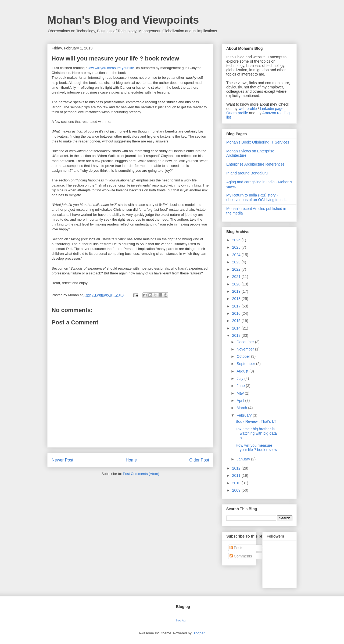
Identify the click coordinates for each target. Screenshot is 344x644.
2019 (237, 291)
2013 (237, 335)
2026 (237, 240)
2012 (237, 468)
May (241, 393)
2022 (237, 269)
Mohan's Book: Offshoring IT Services (258, 142)
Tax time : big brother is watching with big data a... (256, 434)
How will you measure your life (110, 68)
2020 (237, 284)
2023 (237, 262)
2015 (237, 321)
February (245, 415)
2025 (237, 247)
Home (131, 460)
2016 (237, 313)
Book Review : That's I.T (256, 421)
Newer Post (62, 460)
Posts (236, 548)
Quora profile (237, 113)
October (244, 356)
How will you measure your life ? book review (256, 448)
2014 (237, 328)
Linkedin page (272, 109)
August (243, 371)
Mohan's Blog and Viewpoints (123, 20)
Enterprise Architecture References (255, 164)
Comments (241, 556)
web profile (248, 109)
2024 (237, 255)
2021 (237, 277)
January (244, 459)
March (242, 408)
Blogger (198, 633)
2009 (237, 490)
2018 (237, 299)
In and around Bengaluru (247, 173)
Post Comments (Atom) (141, 474)
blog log (181, 620)
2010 (237, 483)
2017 (237, 306)
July (240, 378)
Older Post (199, 460)
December (246, 342)
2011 (237, 475)
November (246, 349)
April (241, 400)
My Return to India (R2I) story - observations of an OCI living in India (257, 197)
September (246, 364)
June (241, 386)
